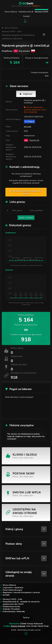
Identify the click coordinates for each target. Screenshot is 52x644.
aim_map (28, 127)
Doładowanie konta (11, 607)
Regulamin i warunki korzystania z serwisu (21, 592)
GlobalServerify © (26, 12)
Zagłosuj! (26, 94)
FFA (26, 140)
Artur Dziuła (31, 626)
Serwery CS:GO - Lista (12, 31)
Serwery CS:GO (42, 12)
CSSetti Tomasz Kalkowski (31, 624)
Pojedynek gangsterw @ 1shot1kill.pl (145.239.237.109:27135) (18, 37)
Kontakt (26, 16)
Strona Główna (11, 12)
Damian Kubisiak (18, 626)
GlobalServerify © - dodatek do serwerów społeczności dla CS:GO (21, 603)
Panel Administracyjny (12, 590)
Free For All (34, 140)
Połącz (29, 122)
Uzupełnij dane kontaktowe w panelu (26, 192)
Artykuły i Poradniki (11, 609)
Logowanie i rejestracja (13, 588)
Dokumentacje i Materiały (14, 611)
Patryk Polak (43, 626)
